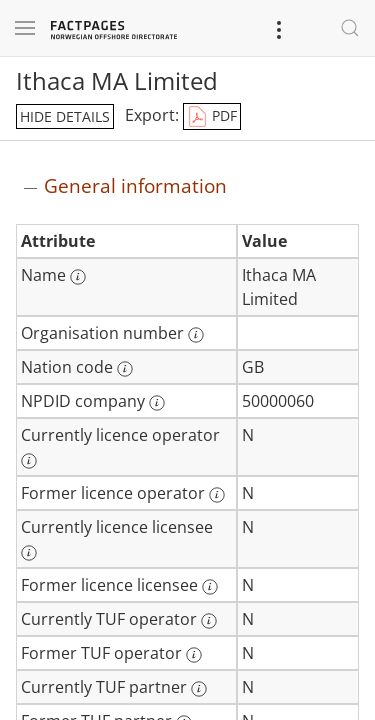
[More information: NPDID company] (157, 403)
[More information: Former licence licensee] (210, 587)
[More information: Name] (78, 277)
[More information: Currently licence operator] (29, 461)
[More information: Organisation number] (196, 335)
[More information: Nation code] (125, 369)
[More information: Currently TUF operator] (209, 621)
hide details (65, 116)
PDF (212, 117)
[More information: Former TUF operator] (194, 655)
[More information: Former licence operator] (217, 495)
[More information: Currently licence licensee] (29, 553)
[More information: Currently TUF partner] (199, 689)
